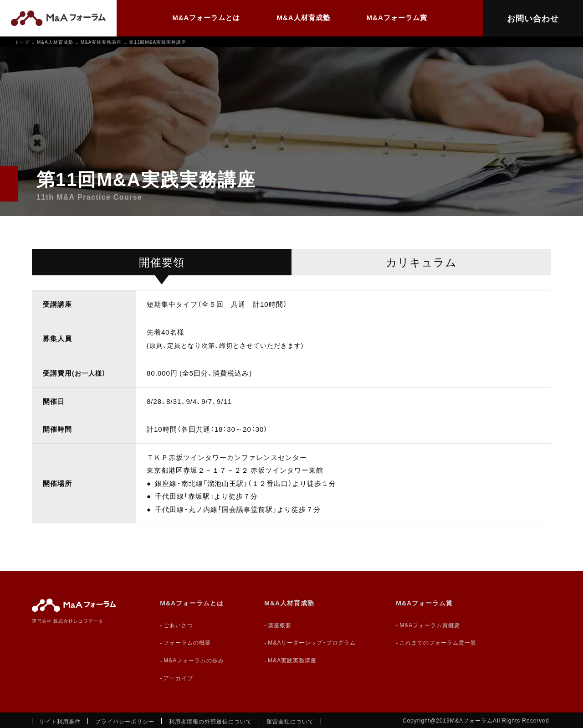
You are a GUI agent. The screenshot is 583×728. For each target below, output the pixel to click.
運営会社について (290, 721)
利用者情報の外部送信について (210, 721)
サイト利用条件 (60, 721)
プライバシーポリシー (125, 721)
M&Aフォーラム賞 (397, 17)
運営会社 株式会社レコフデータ (68, 621)
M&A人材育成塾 (303, 17)
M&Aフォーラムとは (206, 17)
